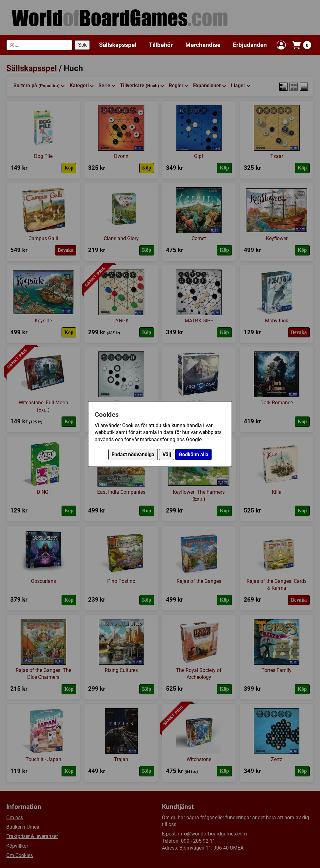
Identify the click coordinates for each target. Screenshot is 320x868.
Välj (167, 454)
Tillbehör (161, 45)
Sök (82, 45)
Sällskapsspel (118, 45)
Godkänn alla (194, 454)
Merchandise (203, 45)
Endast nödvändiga (133, 454)
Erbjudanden (250, 45)
